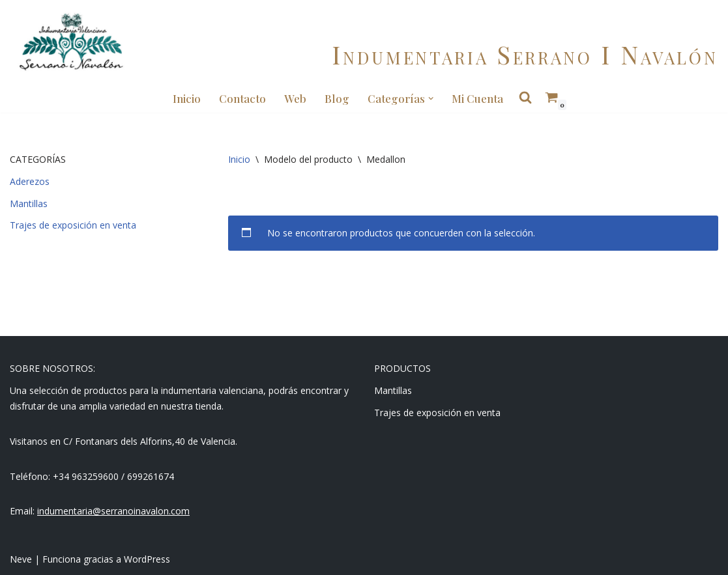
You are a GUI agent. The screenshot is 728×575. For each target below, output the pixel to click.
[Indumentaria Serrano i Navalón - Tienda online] (71, 42)
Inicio (187, 98)
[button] (431, 98)
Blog (337, 98)
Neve (21, 559)
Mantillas (29, 203)
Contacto (242, 98)
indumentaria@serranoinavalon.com (113, 511)
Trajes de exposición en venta (73, 225)
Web (295, 98)
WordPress (147, 559)
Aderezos (30, 181)
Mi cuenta (477, 98)
